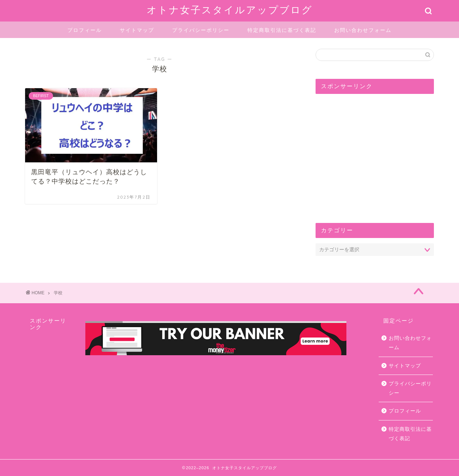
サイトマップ (137, 30)
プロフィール (85, 30)
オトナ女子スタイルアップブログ (230, 10)
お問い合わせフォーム (363, 30)
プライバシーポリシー (201, 30)
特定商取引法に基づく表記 (282, 30)
